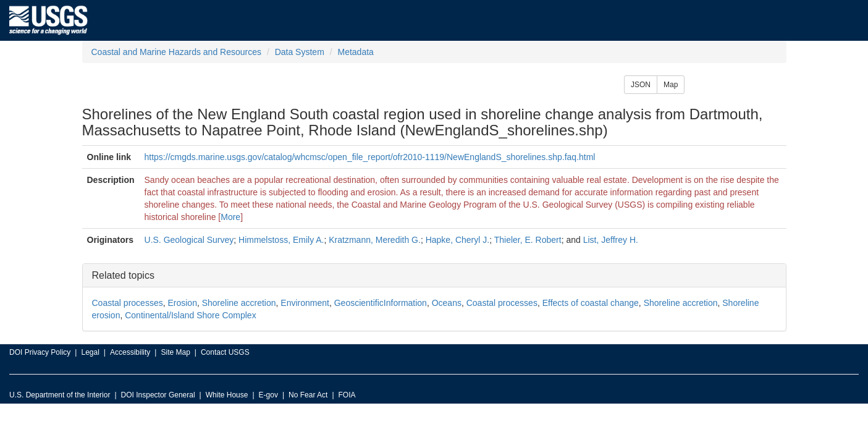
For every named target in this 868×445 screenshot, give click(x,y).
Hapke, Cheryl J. (457, 240)
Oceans (447, 303)
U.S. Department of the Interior (60, 395)
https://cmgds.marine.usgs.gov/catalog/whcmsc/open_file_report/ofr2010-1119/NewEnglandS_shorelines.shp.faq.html (370, 157)
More (230, 217)
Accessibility (130, 352)
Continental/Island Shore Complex (190, 315)
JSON (641, 85)
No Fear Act (308, 395)
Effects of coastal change (591, 303)
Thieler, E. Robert (528, 240)
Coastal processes (128, 303)
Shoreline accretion (239, 303)
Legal (90, 352)
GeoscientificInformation (381, 303)
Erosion (182, 303)
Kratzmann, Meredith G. (375, 240)
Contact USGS (225, 352)
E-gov (268, 395)
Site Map (175, 352)
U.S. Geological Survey (189, 240)
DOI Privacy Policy (40, 352)
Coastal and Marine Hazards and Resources (176, 52)
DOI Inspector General (158, 395)
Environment (305, 303)
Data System (300, 52)
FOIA (347, 395)
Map (671, 85)
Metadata (355, 52)
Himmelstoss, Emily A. (281, 240)
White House (227, 395)
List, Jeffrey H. (611, 240)
